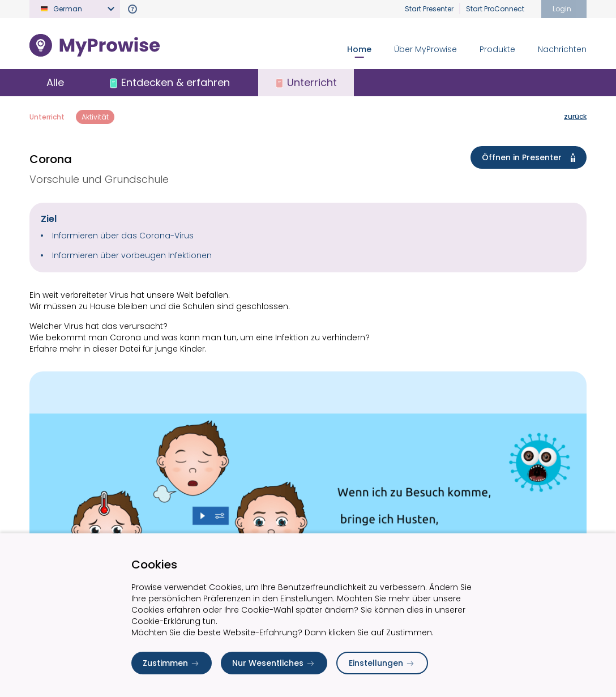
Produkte (497, 49)
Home (359, 49)
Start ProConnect (495, 9)
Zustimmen (172, 663)
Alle (55, 82)
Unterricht (47, 117)
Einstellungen (382, 663)
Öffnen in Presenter (531, 157)
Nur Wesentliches (274, 663)
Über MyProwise (425, 49)
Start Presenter (429, 9)
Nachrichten (562, 49)
